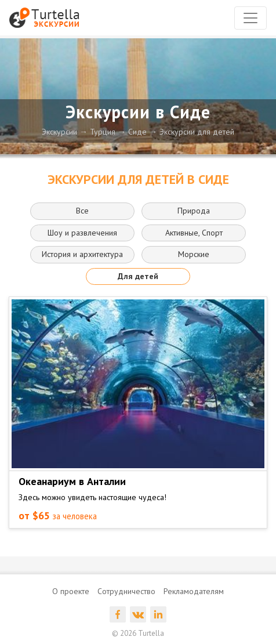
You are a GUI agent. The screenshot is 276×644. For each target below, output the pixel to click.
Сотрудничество (126, 591)
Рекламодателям (194, 591)
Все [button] (82, 211)
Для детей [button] (138, 276)
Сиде (137, 132)
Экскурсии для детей (197, 132)
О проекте (71, 591)
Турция (103, 132)
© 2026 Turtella (138, 633)
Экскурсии (59, 132)
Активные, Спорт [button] (194, 233)
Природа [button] (194, 211)
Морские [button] (194, 254)
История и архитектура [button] (82, 254)
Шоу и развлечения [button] (82, 233)
